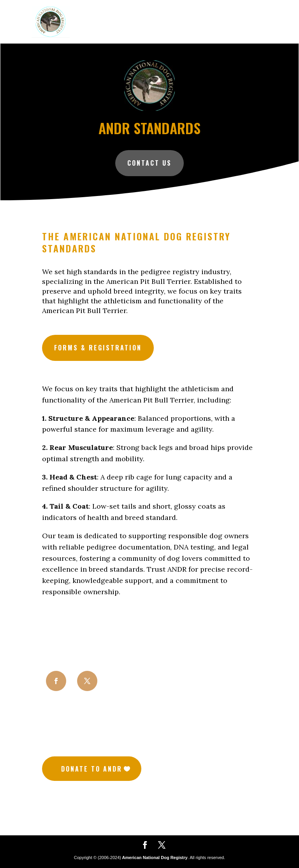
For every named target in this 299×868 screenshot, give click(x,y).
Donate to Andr (92, 769)
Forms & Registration (98, 348)
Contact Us (150, 163)
